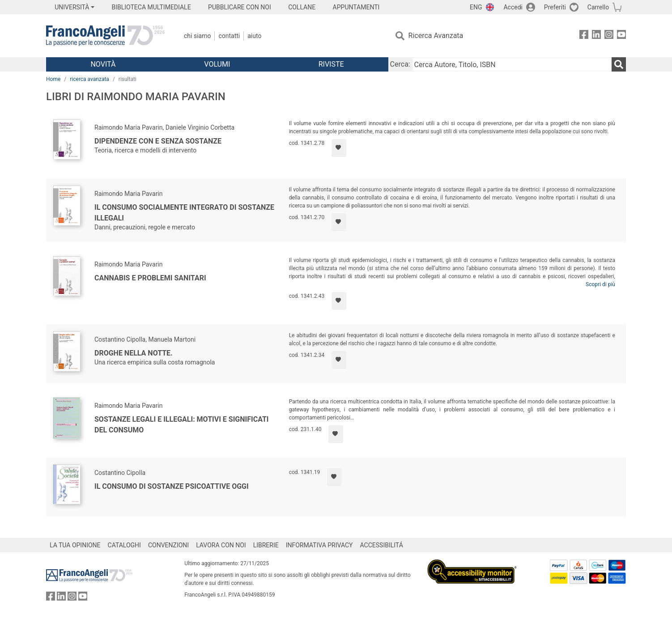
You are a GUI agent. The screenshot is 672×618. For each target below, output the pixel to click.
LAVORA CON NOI (221, 545)
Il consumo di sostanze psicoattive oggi (172, 486)
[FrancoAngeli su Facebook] (584, 36)
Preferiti (555, 7)
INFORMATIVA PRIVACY (319, 545)
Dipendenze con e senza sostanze (158, 141)
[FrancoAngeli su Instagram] (609, 36)
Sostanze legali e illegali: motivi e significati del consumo (182, 425)
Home (53, 79)
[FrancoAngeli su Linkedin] (596, 36)
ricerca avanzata (89, 79)
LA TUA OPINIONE (75, 545)
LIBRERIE (266, 545)
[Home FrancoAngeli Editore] (105, 36)
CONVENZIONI (168, 545)
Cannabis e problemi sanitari (150, 278)
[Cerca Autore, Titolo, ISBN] (512, 64)
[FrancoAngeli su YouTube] (621, 36)
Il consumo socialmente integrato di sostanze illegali (184, 213)
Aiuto (254, 36)
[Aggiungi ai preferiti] (339, 148)
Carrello (598, 7)
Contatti (229, 36)
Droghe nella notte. (134, 353)
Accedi (513, 7)
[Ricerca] (619, 64)
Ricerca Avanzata (436, 36)
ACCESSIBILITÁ (382, 545)
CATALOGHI (124, 545)
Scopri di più (600, 284)
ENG (476, 7)
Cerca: (400, 64)
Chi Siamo (197, 36)
